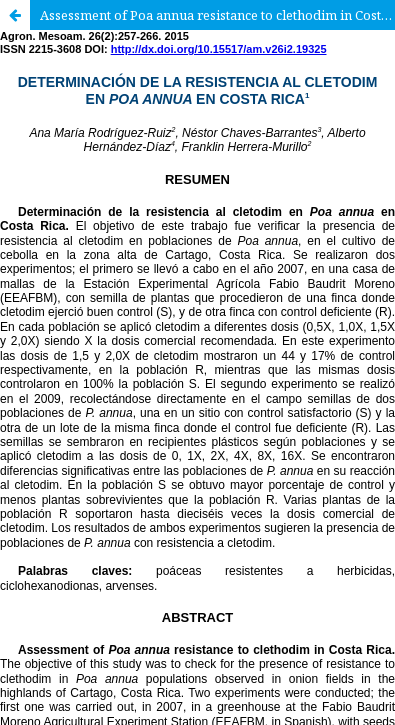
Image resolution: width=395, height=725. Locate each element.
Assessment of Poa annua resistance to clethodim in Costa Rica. (217, 15)
